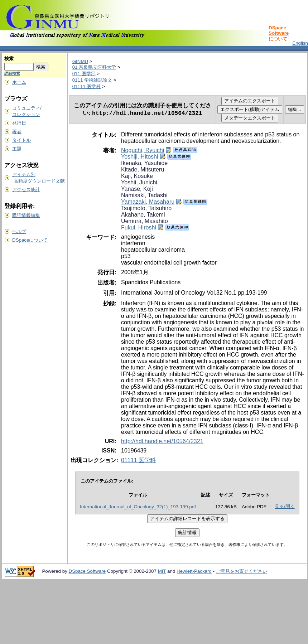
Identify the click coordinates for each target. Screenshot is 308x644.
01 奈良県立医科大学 (94, 67)
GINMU (80, 61)
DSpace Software (87, 571)
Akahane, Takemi (143, 215)
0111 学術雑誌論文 (92, 80)
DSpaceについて (30, 240)
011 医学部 (84, 74)
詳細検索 (12, 73)
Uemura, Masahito (145, 221)
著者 (17, 132)
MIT (162, 571)
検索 (9, 59)
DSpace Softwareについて (279, 33)
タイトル (21, 140)
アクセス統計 (26, 190)
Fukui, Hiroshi (139, 227)
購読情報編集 (26, 215)
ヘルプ (19, 231)
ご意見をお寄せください (242, 571)
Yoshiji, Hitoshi (139, 157)
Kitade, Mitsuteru (143, 170)
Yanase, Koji (137, 189)
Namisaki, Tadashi (144, 195)
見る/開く (285, 506)
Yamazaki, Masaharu (148, 202)
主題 (17, 149)
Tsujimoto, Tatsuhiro (146, 208)
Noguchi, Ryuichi (143, 150)
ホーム (19, 82)
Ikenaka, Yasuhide (144, 163)
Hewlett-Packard (194, 571)
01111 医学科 (87, 86)
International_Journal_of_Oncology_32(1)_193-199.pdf (138, 507)
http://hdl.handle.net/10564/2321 (162, 441)
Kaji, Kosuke (137, 176)
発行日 (19, 123)
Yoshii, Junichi (139, 182)
